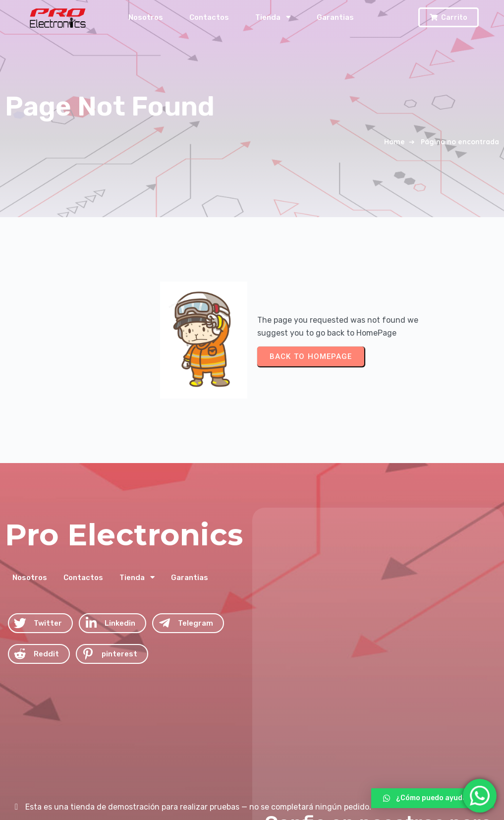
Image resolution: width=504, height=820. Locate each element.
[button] (433, 798)
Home (394, 142)
